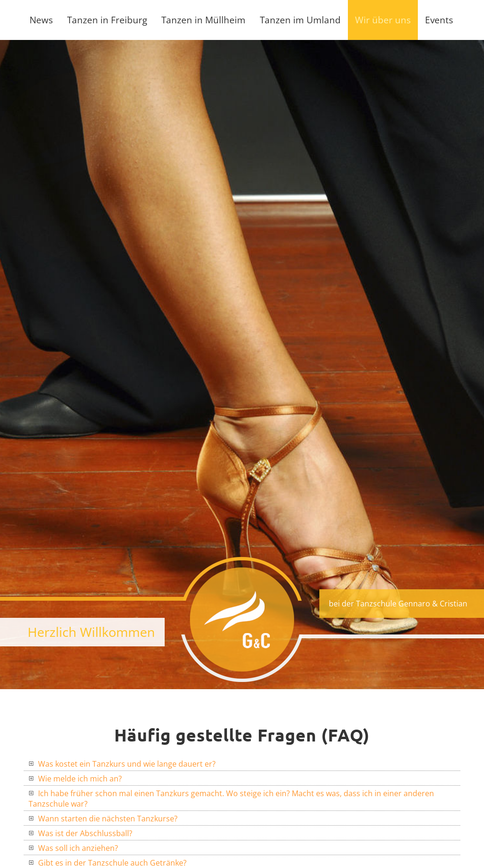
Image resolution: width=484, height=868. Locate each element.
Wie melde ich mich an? (75, 779)
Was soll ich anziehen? (73, 848)
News (41, 20)
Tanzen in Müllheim (203, 20)
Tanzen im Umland (300, 20)
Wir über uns (383, 20)
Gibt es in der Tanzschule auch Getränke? (108, 863)
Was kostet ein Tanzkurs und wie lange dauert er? (122, 764)
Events (439, 20)
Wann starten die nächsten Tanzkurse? (103, 819)
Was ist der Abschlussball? (80, 833)
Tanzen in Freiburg (107, 20)
